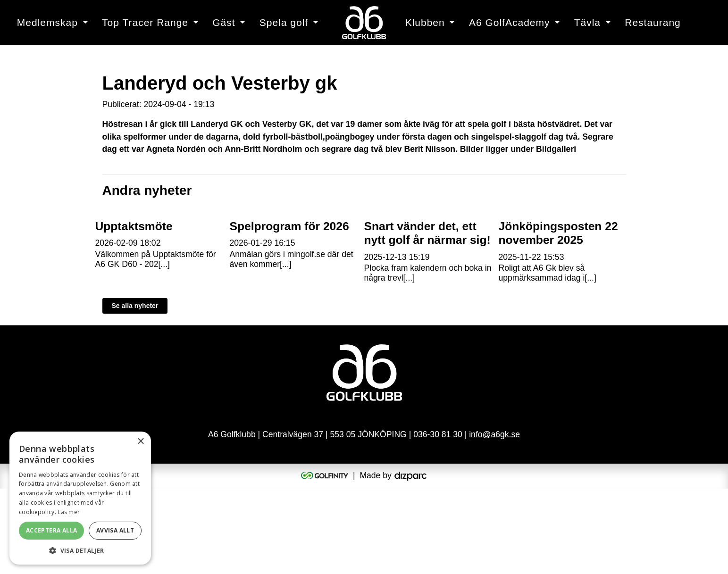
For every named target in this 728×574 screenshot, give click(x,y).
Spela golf (284, 22)
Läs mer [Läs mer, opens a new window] (69, 512)
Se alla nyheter (135, 391)
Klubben (425, 22)
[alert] (80, 498)
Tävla (587, 22)
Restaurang (653, 22)
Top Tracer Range (145, 22)
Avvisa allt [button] (115, 530)
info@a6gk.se (494, 520)
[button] (80, 550)
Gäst (224, 22)
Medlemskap (47, 22)
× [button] (140, 442)
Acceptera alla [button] (52, 530)
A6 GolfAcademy (510, 22)
